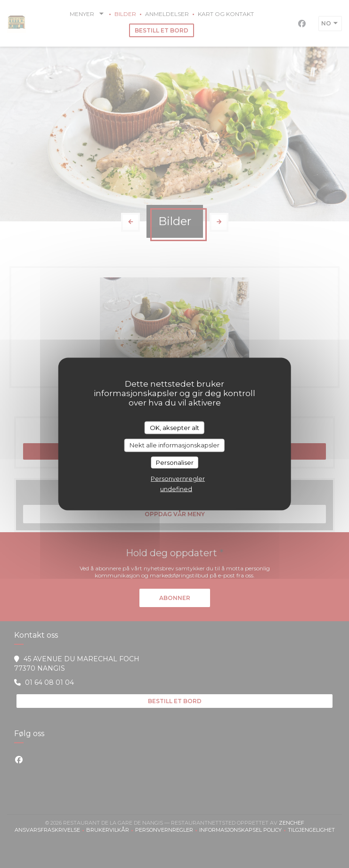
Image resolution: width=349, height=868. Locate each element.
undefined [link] (176, 489)
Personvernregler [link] (178, 479)
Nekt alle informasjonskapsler (174, 445)
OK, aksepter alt (174, 427)
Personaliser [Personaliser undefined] (175, 462)
